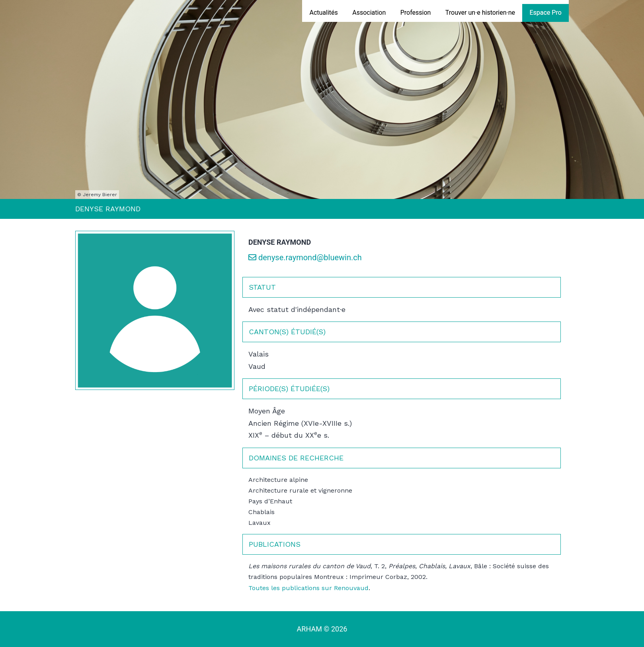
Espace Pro (545, 13)
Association (369, 13)
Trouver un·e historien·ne (480, 13)
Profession (416, 13)
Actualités (323, 13)
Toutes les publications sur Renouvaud (308, 588)
